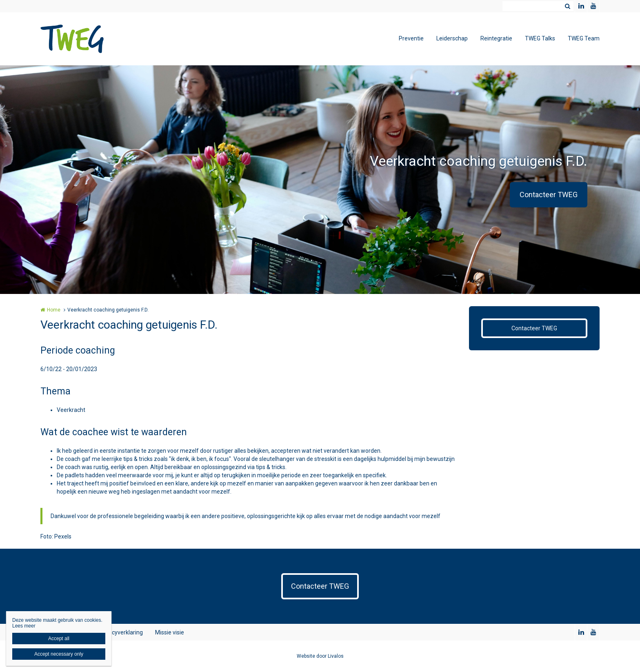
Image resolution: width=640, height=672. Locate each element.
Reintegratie (496, 38)
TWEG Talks (540, 38)
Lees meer (24, 626)
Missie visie (170, 632)
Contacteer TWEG (549, 195)
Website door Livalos (320, 656)
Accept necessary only (59, 654)
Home (54, 310)
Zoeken (567, 6)
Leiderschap (452, 38)
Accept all (59, 639)
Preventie (411, 38)
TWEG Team (584, 38)
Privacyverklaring (121, 632)
